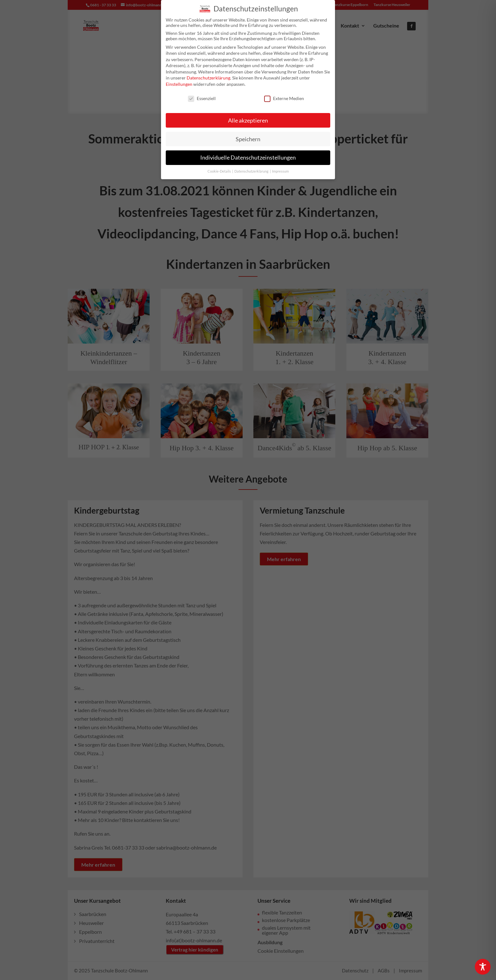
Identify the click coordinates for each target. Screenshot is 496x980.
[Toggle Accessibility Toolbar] (483, 967)
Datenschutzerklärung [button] (252, 168)
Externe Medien (284, 95)
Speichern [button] (248, 136)
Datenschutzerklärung (208, 75)
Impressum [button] (280, 168)
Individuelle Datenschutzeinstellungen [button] (248, 155)
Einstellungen (179, 81)
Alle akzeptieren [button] (248, 117)
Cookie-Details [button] (220, 168)
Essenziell (202, 95)
